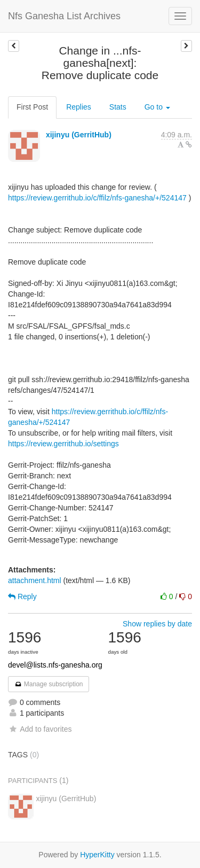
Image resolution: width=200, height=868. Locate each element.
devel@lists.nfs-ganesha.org (55, 665)
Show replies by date (157, 624)
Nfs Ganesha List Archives (64, 16)
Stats (118, 107)
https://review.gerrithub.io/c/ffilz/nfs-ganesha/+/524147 (97, 198)
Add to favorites (40, 729)
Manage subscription (49, 684)
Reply (22, 596)
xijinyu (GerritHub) (79, 135)
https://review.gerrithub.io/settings (63, 444)
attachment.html (35, 580)
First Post (32, 107)
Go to (157, 107)
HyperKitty (97, 855)
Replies (79, 107)
